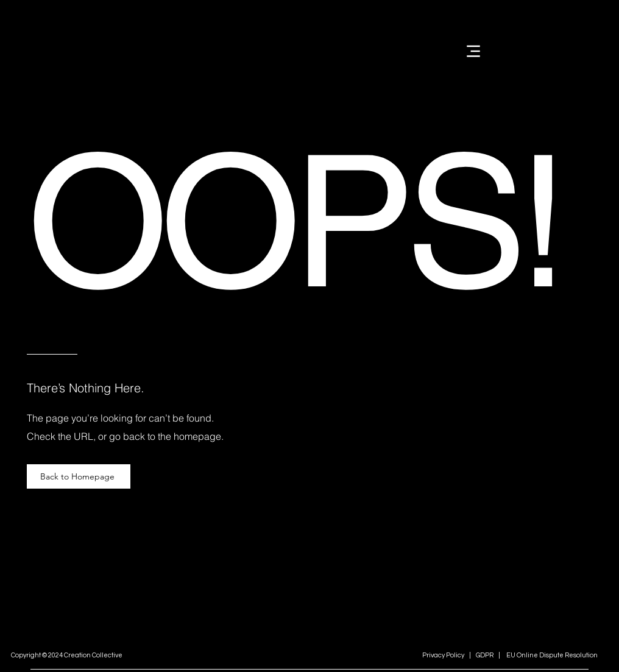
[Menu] (473, 51)
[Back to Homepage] (79, 476)
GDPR (484, 655)
